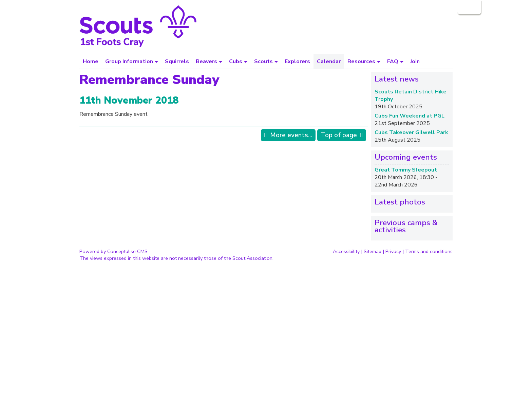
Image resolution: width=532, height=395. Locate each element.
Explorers (297, 61)
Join (415, 61)
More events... (291, 135)
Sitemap (373, 251)
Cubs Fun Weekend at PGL (410, 116)
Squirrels (177, 61)
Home (91, 61)
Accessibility (346, 251)
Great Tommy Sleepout (406, 170)
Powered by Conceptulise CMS (113, 251)
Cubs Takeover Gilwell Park (411, 132)
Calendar (329, 61)
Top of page (339, 135)
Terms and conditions (429, 251)
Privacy (393, 251)
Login (469, 7)
